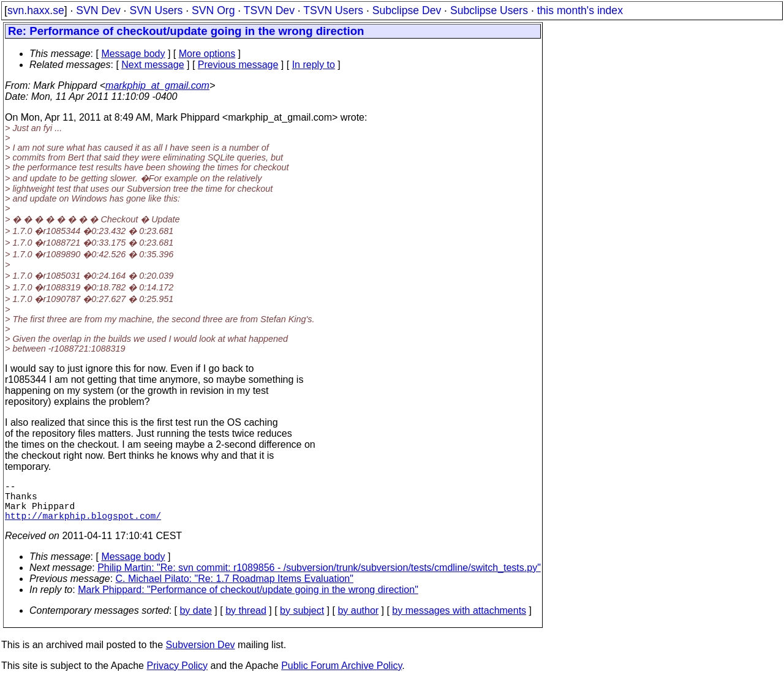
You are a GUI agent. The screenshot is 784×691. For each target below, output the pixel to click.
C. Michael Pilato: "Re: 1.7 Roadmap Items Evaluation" (235, 588)
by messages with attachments (459, 620)
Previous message (238, 65)
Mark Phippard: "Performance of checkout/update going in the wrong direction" (248, 599)
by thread (246, 620)
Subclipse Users (489, 10)
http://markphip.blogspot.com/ (83, 525)
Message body (133, 54)
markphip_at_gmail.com (157, 85)
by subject (302, 620)
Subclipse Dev (407, 10)
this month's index (580, 10)
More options (207, 54)
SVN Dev (98, 10)
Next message (153, 65)
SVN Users (156, 10)
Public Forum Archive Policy (341, 675)
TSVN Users (333, 10)
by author (358, 620)
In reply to (314, 65)
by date (195, 620)
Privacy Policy (177, 675)
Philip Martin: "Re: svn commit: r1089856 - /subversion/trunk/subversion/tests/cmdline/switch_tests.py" (319, 577)
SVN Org (213, 10)
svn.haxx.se (36, 10)
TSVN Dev (269, 10)
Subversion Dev (201, 655)
